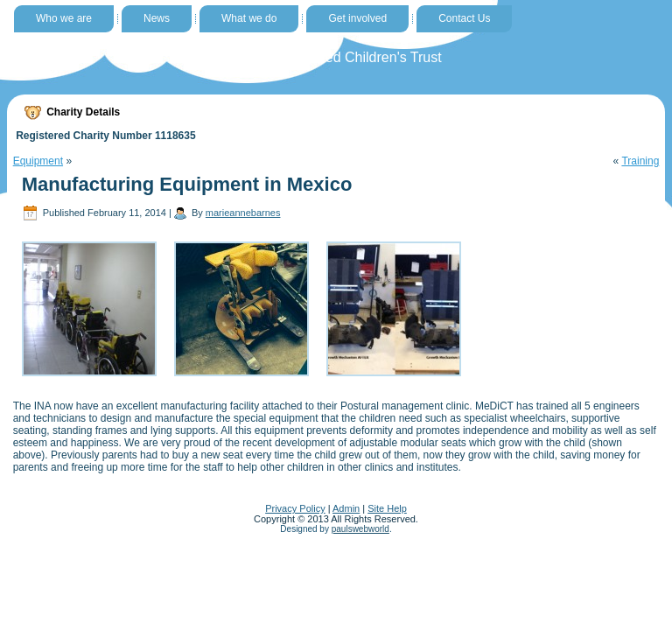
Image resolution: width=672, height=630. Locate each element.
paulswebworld (360, 529)
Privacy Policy (295, 508)
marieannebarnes (243, 213)
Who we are (64, 18)
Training (640, 161)
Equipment (38, 161)
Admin (346, 508)
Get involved (357, 18)
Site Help (387, 508)
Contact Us (464, 18)
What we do (249, 18)
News (157, 18)
